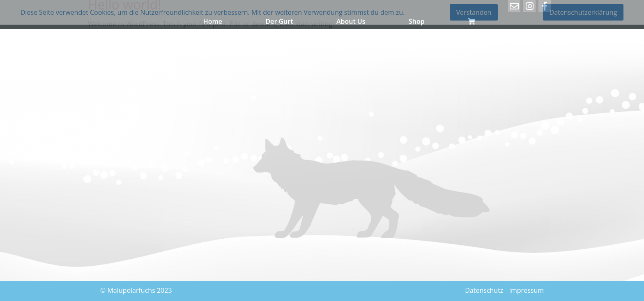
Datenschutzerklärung (583, 12)
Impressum (527, 290)
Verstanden (474, 12)
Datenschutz (484, 290)
